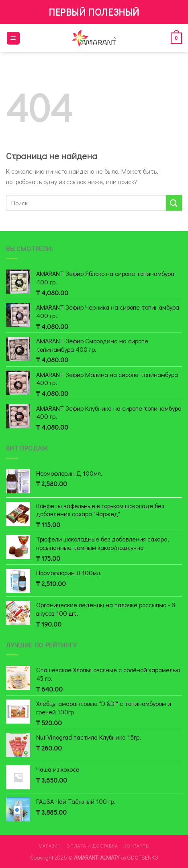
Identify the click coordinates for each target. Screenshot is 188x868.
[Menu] (13, 38)
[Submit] (174, 203)
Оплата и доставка (92, 846)
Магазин (50, 846)
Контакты (136, 846)
